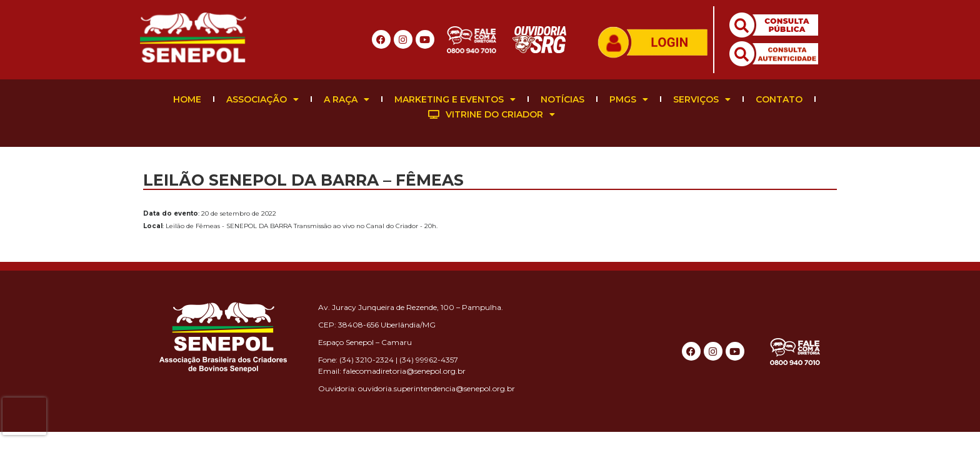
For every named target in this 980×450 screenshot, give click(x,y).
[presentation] (24, 416)
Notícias (562, 99)
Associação (262, 99)
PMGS (629, 99)
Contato (779, 99)
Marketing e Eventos (455, 99)
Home (187, 99)
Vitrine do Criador (492, 114)
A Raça (347, 99)
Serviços (702, 99)
